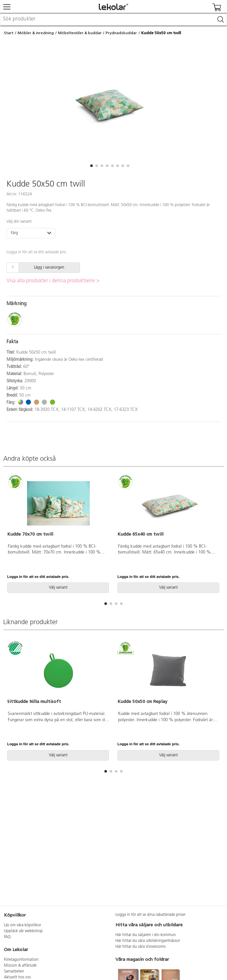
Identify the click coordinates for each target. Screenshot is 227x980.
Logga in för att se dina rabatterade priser (151, 915)
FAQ (7, 937)
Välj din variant (19, 222)
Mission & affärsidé (20, 966)
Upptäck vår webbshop (23, 931)
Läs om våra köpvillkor (23, 925)
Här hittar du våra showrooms (141, 947)
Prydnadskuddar (121, 33)
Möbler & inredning (36, 33)
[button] (91, 166)
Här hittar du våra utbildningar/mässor (148, 941)
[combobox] (113, 20)
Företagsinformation (21, 960)
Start (9, 33)
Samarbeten (14, 972)
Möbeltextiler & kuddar (80, 33)
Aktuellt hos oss (17, 977)
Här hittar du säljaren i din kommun (146, 935)
